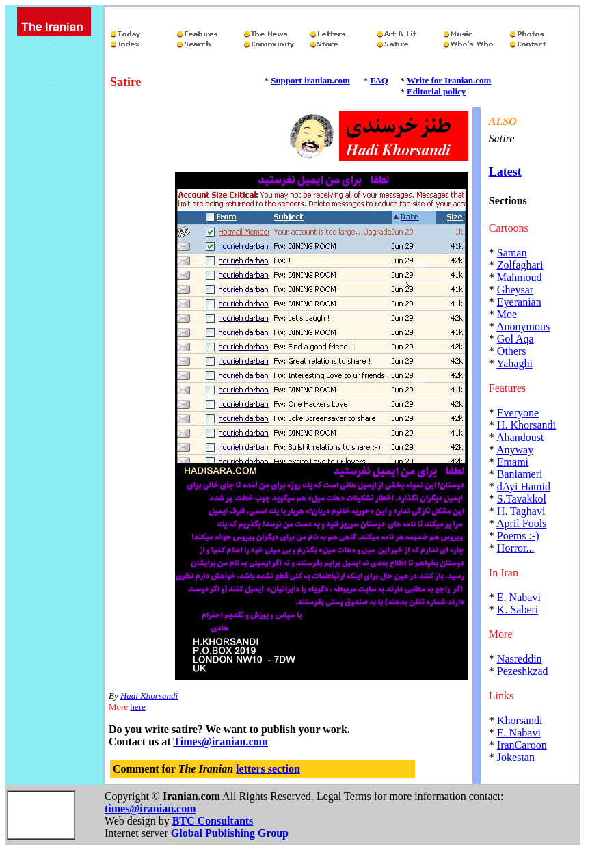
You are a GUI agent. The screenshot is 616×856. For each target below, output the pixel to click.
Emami (513, 462)
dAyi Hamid (524, 486)
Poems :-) (518, 536)
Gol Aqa (515, 339)
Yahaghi (514, 363)
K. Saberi (518, 610)
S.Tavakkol (522, 499)
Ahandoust (520, 437)
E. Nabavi (519, 597)
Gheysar (515, 290)
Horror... (516, 548)
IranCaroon (522, 745)
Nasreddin (520, 659)
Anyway (515, 450)
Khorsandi (520, 720)
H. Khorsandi (526, 425)
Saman (512, 253)
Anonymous (523, 326)
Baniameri (520, 474)
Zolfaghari (520, 265)
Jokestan (516, 757)
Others (512, 351)
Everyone (518, 413)
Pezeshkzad (523, 671)
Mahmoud (520, 277)
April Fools (521, 523)
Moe (507, 314)
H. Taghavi (521, 511)
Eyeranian (519, 302)
